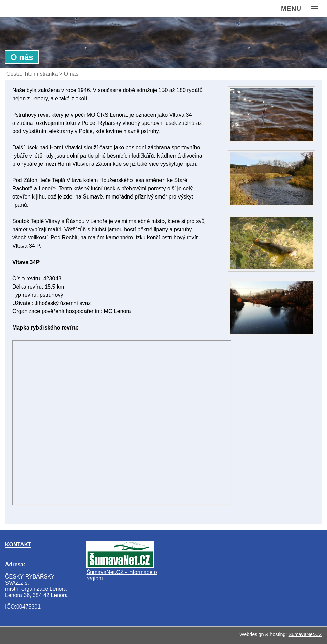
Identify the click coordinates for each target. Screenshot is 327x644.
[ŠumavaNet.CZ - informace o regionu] (120, 566)
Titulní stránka (41, 74)
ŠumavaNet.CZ (305, 634)
